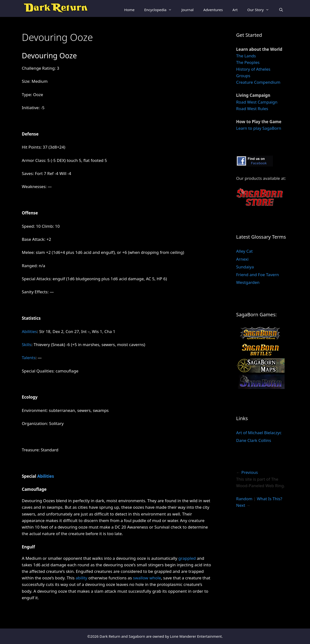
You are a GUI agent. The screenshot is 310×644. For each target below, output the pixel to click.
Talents (29, 358)
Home (129, 10)
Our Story (261, 10)
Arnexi (242, 259)
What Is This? (269, 499)
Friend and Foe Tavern (258, 275)
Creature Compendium (258, 82)
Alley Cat (244, 251)
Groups (243, 76)
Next (241, 505)
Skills (27, 345)
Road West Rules (252, 109)
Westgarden (248, 282)
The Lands (246, 56)
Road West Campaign (257, 102)
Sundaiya (245, 267)
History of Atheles (253, 69)
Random (244, 499)
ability (81, 578)
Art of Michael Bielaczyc (259, 433)
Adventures (213, 10)
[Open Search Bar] (281, 10)
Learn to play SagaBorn (259, 128)
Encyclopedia (160, 10)
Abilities (29, 331)
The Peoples (248, 62)
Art (235, 10)
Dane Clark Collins (254, 440)
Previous (249, 472)
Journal (187, 10)
